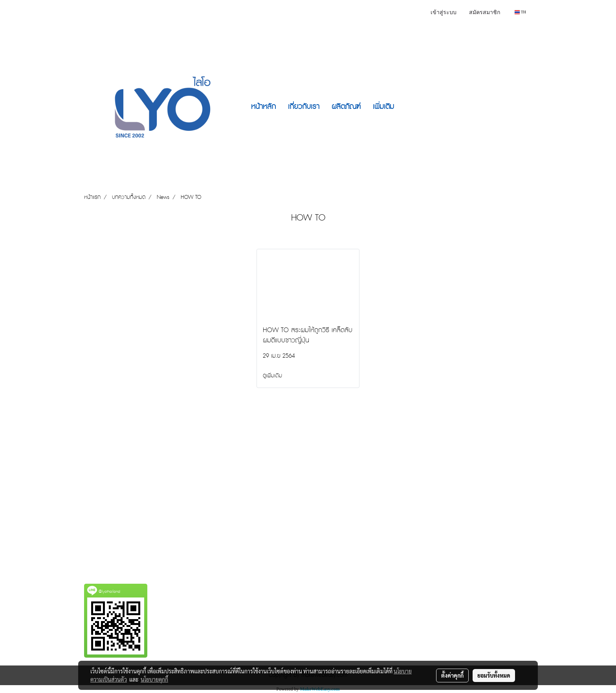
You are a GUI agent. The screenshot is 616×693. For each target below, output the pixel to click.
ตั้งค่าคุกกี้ (452, 675)
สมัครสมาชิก (485, 13)
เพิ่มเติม (383, 107)
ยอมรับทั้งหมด (494, 675)
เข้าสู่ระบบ (444, 13)
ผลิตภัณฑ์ (346, 107)
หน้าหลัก (263, 107)
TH (520, 12)
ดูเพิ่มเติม (273, 376)
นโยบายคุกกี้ (154, 679)
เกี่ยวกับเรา (304, 107)
